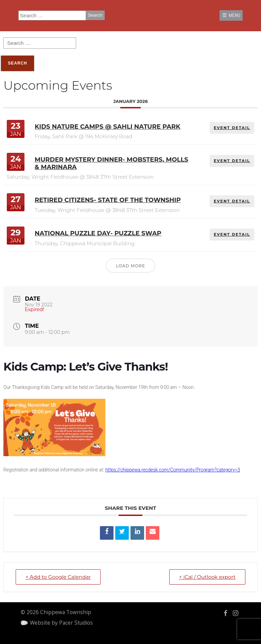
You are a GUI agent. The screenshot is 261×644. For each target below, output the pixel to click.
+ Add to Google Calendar (58, 577)
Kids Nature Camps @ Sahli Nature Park (108, 127)
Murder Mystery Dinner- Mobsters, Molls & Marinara (111, 163)
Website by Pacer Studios (61, 623)
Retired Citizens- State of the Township (108, 200)
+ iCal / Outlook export (207, 577)
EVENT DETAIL (232, 128)
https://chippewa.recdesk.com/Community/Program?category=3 (173, 470)
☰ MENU (231, 15)
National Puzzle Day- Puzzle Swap (98, 233)
